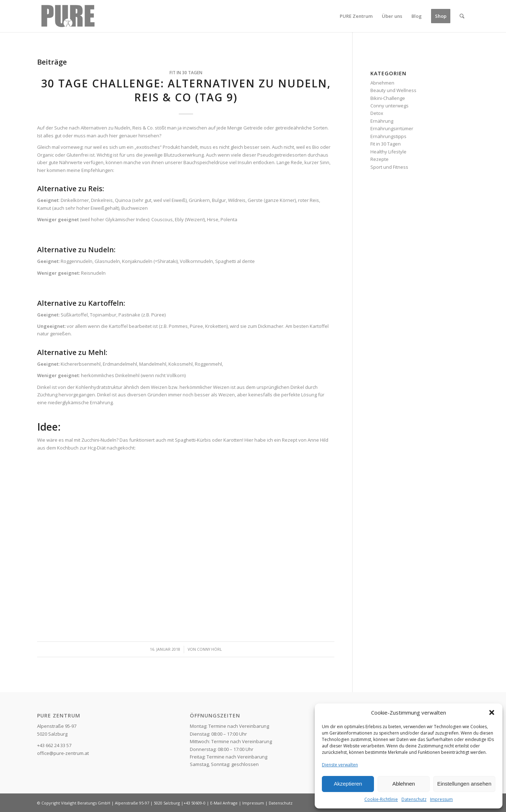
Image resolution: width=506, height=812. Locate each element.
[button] (492, 712)
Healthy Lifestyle (388, 152)
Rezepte (379, 159)
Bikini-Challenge (388, 98)
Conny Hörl (209, 649)
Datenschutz (414, 799)
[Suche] (462, 16)
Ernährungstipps (388, 136)
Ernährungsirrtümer (392, 128)
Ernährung (382, 121)
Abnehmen (382, 83)
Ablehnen (403, 784)
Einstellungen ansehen (464, 784)
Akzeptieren (348, 784)
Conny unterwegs (389, 106)
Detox (377, 113)
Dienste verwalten (340, 765)
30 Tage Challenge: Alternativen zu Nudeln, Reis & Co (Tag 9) (186, 90)
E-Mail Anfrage (224, 803)
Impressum (441, 799)
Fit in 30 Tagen (186, 72)
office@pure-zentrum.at (63, 753)
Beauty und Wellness (393, 90)
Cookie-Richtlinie (381, 799)
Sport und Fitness (389, 167)
